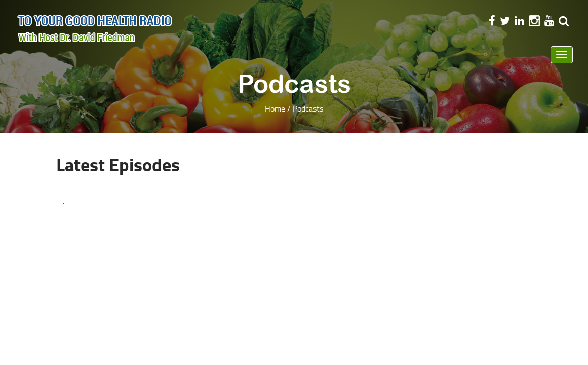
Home (275, 108)
